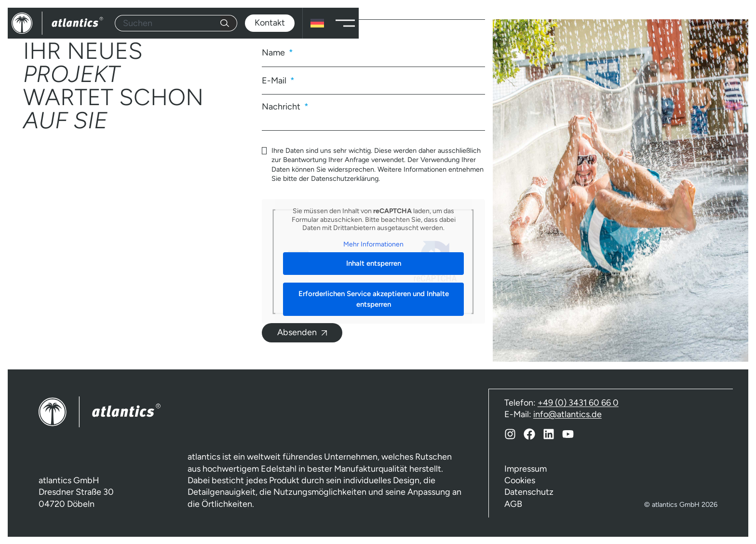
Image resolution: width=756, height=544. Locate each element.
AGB (513, 503)
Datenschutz (529, 491)
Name (274, 53)
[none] (317, 23)
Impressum (526, 468)
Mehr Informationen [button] (373, 244)
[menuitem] (317, 23)
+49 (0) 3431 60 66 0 (578, 402)
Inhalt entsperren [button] (374, 263)
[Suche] (229, 23)
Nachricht (282, 106)
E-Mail (275, 81)
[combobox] (168, 23)
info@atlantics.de (567, 414)
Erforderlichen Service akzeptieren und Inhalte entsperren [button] (374, 299)
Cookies (520, 480)
